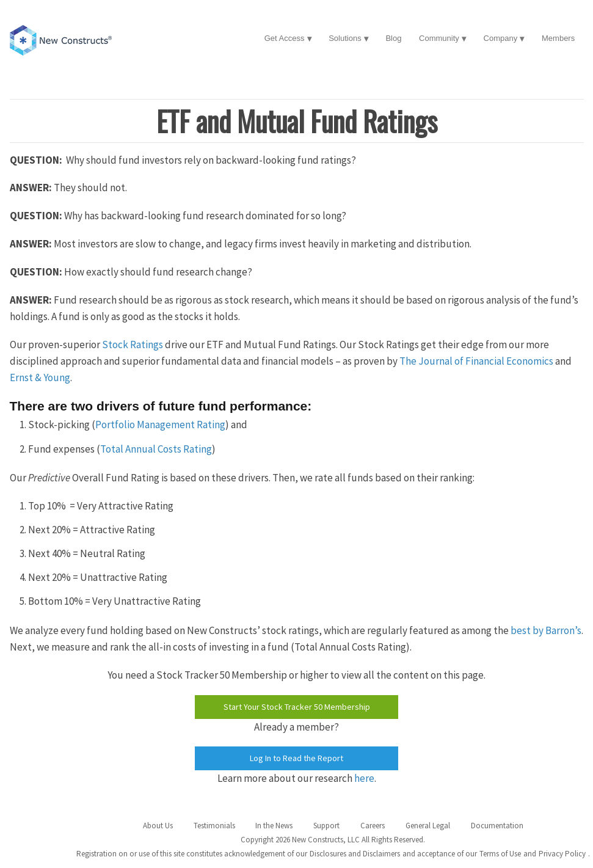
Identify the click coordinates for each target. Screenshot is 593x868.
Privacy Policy (562, 854)
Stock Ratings (133, 345)
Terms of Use (500, 854)
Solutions (345, 38)
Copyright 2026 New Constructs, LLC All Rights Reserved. (333, 840)
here (364, 778)
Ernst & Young (40, 377)
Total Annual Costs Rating (156, 449)
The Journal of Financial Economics (476, 361)
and (530, 854)
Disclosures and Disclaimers (355, 854)
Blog (393, 38)
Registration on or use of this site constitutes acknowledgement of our (192, 854)
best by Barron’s (546, 630)
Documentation (497, 826)
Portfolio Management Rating (160, 425)
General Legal (428, 826)
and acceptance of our (440, 854)
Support (326, 826)
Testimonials (214, 826)
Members (558, 38)
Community (439, 38)
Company (501, 38)
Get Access (285, 38)
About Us (158, 826)
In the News (274, 826)
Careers (373, 826)
